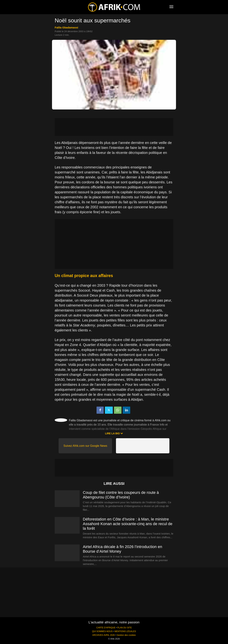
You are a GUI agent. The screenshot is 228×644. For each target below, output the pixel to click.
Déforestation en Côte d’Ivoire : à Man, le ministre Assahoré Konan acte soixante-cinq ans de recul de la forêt (128, 524)
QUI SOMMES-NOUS (102, 631)
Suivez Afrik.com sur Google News (85, 446)
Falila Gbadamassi (66, 27)
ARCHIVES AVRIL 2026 (103, 635)
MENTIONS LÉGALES (125, 631)
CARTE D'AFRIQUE (106, 628)
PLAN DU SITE (124, 628)
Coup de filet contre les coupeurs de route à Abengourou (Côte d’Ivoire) (121, 495)
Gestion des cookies (126, 635)
